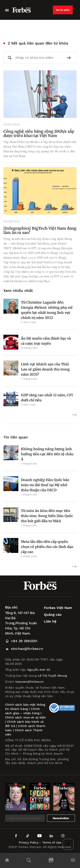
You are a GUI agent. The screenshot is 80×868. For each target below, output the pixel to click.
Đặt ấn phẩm (63, 10)
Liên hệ (50, 621)
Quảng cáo (53, 615)
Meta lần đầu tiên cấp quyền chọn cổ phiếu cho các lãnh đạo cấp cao (47, 547)
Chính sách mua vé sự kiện (26, 717)
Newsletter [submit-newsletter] (61, 818)
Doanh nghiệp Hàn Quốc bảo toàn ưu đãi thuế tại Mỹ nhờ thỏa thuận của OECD (45, 485)
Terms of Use (52, 842)
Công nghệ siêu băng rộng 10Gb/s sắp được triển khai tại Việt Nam (39, 133)
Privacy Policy (29, 842)
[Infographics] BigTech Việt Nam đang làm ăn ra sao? (40, 230)
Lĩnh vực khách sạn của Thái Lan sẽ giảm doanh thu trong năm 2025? (45, 369)
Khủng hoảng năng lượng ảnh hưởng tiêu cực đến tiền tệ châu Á (47, 454)
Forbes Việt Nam (58, 608)
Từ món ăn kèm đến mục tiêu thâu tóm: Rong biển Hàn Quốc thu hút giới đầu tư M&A (47, 516)
